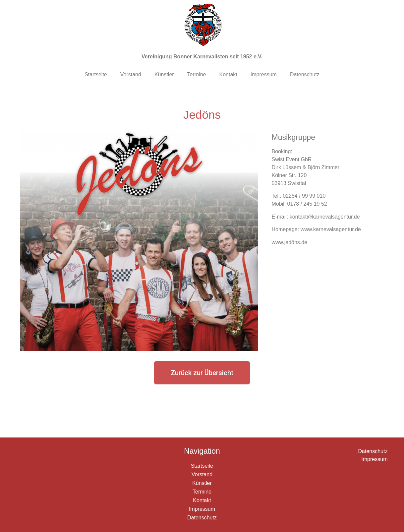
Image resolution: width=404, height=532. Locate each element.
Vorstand (131, 74)
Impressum (264, 74)
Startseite (96, 74)
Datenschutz (305, 74)
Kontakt (228, 74)
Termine (197, 74)
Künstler (164, 74)
